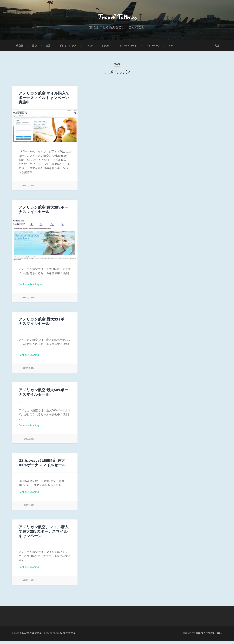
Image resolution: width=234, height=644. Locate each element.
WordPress (68, 637)
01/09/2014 (28, 370)
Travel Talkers (117, 17)
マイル (89, 46)
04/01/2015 (28, 186)
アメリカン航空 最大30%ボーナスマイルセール (43, 210)
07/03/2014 (28, 299)
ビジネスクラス (68, 46)
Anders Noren (205, 637)
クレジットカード (127, 46)
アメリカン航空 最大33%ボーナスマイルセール (43, 323)
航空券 (20, 46)
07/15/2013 (28, 584)
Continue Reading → (31, 285)
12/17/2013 (28, 441)
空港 (48, 46)
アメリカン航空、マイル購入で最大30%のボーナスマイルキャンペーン (43, 534)
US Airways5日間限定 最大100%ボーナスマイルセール (42, 465)
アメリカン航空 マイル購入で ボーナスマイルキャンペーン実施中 (44, 98)
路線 (35, 46)
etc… (172, 46)
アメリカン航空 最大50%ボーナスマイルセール (43, 394)
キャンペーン (153, 46)
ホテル (105, 46)
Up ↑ (220, 637)
